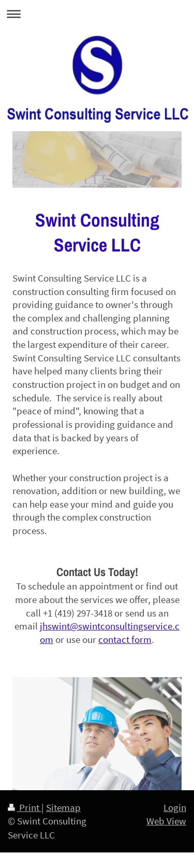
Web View (166, 821)
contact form (125, 639)
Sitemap (63, 807)
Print (25, 807)
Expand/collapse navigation (97, 14)
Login (175, 807)
